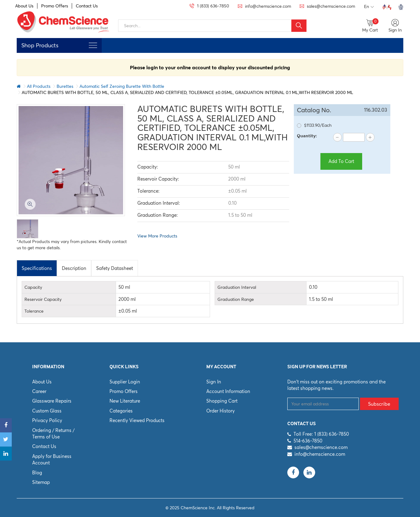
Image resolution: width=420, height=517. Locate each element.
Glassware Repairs (52, 401)
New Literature (125, 401)
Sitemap (41, 482)
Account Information (228, 391)
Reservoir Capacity (43, 299)
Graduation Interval (237, 287)
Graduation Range (236, 299)
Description (74, 268)
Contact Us (87, 6)
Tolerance (34, 311)
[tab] (37, 268)
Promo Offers (55, 6)
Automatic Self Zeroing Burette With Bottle (122, 86)
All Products (39, 86)
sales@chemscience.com (321, 447)
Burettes (65, 86)
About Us (24, 6)
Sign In (214, 382)
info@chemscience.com (320, 454)
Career (39, 391)
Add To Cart (341, 161)
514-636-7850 (308, 441)
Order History (221, 411)
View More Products (157, 236)
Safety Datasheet (115, 268)
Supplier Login (125, 382)
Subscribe (379, 404)
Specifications (37, 268)
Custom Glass (47, 411)
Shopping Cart (222, 401)
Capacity (33, 287)
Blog (37, 473)
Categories (121, 411)
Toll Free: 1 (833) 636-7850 (321, 434)
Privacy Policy (47, 420)
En (369, 7)
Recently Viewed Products (137, 420)
